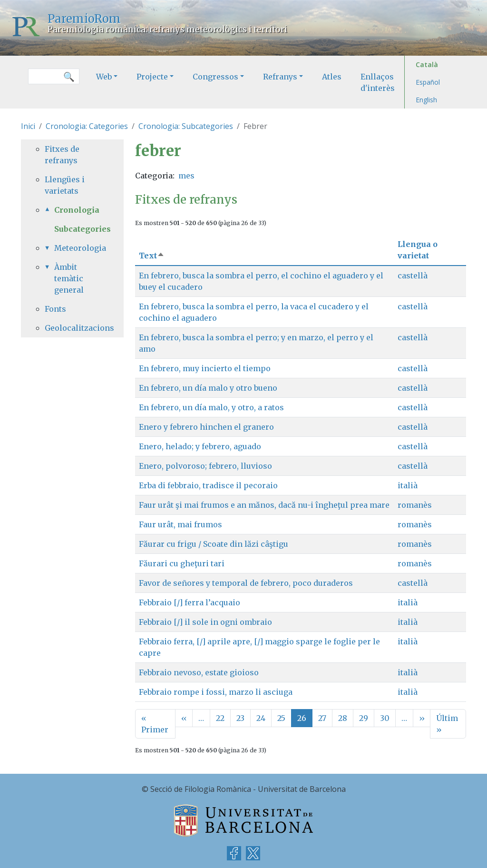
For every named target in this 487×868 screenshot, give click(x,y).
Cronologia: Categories (87, 126)
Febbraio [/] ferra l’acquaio (190, 602)
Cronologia (77, 210)
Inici (28, 126)
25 (281, 718)
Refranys (280, 77)
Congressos (215, 77)
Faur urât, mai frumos (180, 524)
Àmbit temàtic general (69, 278)
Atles (332, 77)
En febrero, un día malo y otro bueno (208, 388)
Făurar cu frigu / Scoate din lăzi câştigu (214, 544)
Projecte (152, 77)
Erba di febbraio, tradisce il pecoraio (208, 485)
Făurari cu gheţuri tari (182, 563)
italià (408, 485)
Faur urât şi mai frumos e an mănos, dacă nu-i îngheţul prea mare (264, 505)
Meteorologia (77, 248)
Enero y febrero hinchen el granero (206, 427)
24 (261, 718)
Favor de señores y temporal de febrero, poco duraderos (246, 583)
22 (220, 718)
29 (364, 718)
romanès (415, 505)
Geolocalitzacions (72, 328)
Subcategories (83, 229)
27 (322, 718)
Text (152, 256)
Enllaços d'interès (378, 82)
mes (186, 176)
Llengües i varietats (65, 185)
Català (427, 64)
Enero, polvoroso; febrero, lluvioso (205, 466)
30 (385, 718)
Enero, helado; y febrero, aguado (200, 446)
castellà (413, 276)
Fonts (55, 309)
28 (343, 718)
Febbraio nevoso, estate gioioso (199, 672)
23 (240, 718)
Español (428, 82)
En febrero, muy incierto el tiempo (205, 368)
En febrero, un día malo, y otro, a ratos (211, 407)
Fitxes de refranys (62, 155)
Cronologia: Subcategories (186, 126)
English (426, 100)
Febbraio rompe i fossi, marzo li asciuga (216, 692)
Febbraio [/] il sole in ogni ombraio (205, 622)
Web (104, 77)
